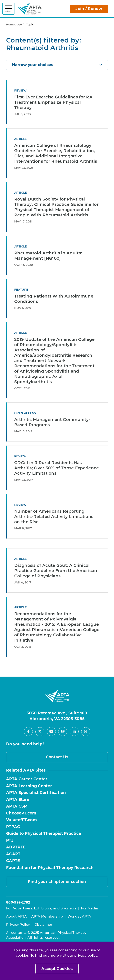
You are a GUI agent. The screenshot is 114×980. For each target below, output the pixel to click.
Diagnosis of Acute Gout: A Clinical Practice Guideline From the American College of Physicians (56, 571)
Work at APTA (79, 916)
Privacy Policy (18, 925)
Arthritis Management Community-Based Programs (52, 422)
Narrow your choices (57, 65)
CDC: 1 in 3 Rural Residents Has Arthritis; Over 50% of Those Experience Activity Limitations (57, 468)
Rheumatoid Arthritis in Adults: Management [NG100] (48, 256)
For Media (90, 908)
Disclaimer (43, 925)
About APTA (16, 916)
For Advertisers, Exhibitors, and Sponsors (41, 908)
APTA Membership (47, 916)
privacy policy (86, 955)
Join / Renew (89, 9)
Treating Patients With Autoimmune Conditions (54, 299)
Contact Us (57, 757)
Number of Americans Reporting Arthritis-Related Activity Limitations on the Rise (54, 517)
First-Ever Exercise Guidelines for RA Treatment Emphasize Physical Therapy (53, 102)
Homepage (14, 24)
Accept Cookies (57, 969)
